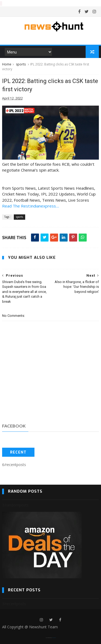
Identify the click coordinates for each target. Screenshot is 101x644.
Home (7, 64)
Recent (18, 452)
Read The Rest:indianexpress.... (31, 206)
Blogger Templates (54, 637)
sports (21, 64)
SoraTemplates (49, 637)
